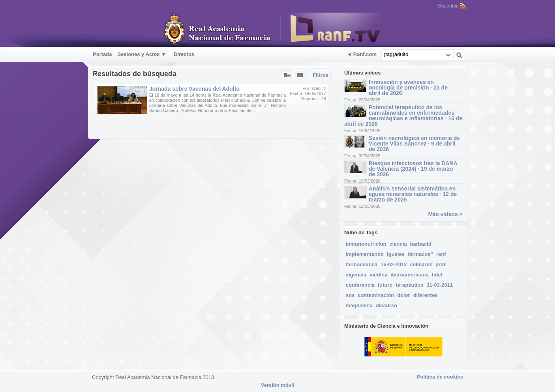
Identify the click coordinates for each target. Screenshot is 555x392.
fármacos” (420, 254)
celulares (421, 264)
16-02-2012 (394, 264)
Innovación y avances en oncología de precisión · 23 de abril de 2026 (408, 88)
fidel (437, 275)
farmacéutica (362, 264)
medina (379, 275)
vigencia (356, 275)
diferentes (426, 295)
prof (440, 264)
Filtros (321, 75)
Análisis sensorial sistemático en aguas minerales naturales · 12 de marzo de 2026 (413, 194)
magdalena (359, 305)
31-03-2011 (440, 285)
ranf (441, 254)
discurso (386, 305)
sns (350, 295)
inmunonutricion (366, 244)
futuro (385, 285)
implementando (365, 254)
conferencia (360, 285)
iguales (396, 254)
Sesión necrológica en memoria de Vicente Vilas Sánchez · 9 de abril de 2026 (414, 144)
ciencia (398, 244)
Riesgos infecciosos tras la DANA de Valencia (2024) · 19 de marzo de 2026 (413, 169)
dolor (404, 295)
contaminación (376, 295)
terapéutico (410, 285)
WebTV (319, 88)
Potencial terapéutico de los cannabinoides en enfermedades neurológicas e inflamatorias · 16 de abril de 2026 (403, 116)
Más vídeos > (445, 214)
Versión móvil (278, 385)
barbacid (421, 244)
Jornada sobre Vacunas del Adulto (194, 89)
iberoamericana (410, 275)
